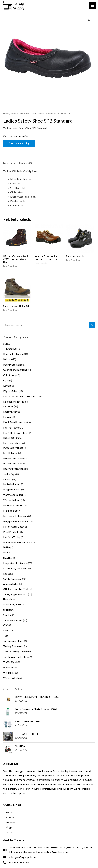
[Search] (92, 325)
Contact (11, 832)
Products (15, 114)
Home (6, 114)
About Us (11, 823)
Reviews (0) (26, 163)
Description (10, 163)
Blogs (9, 827)
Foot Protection (29, 114)
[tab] (10, 163)
